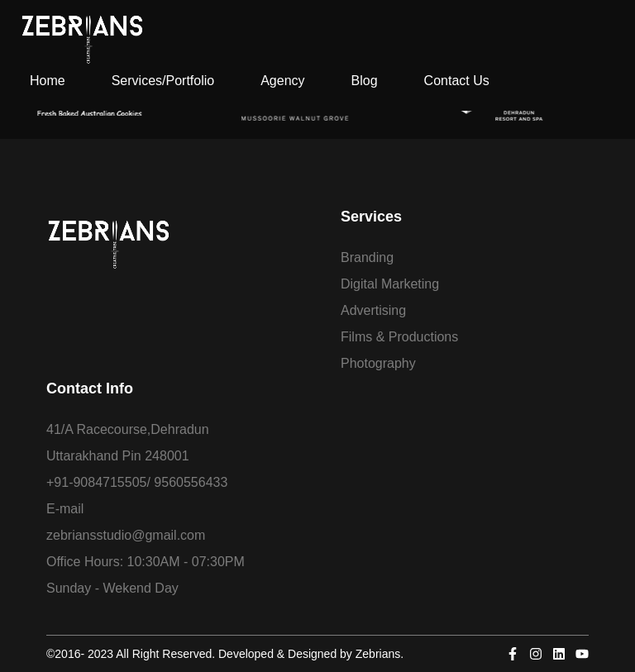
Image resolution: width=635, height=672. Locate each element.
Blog (365, 81)
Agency (282, 81)
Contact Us (457, 81)
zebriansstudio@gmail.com (126, 535)
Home (48, 81)
